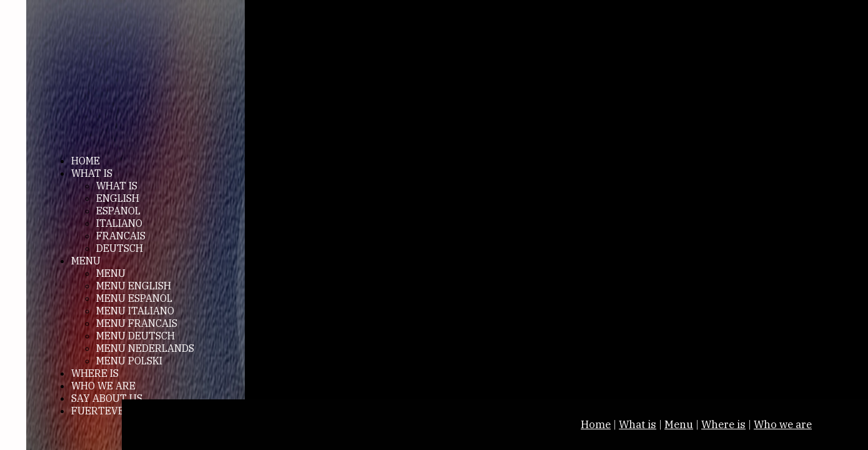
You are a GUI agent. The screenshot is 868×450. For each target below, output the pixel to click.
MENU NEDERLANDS (145, 348)
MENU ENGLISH (134, 286)
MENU (86, 261)
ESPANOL (118, 211)
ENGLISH (118, 198)
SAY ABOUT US (107, 398)
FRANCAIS (121, 236)
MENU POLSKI (129, 361)
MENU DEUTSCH (136, 336)
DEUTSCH (120, 248)
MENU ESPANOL (134, 298)
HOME (86, 161)
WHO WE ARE (103, 386)
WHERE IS (95, 373)
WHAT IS (92, 173)
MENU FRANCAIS (137, 323)
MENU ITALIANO (135, 311)
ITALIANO (119, 223)
